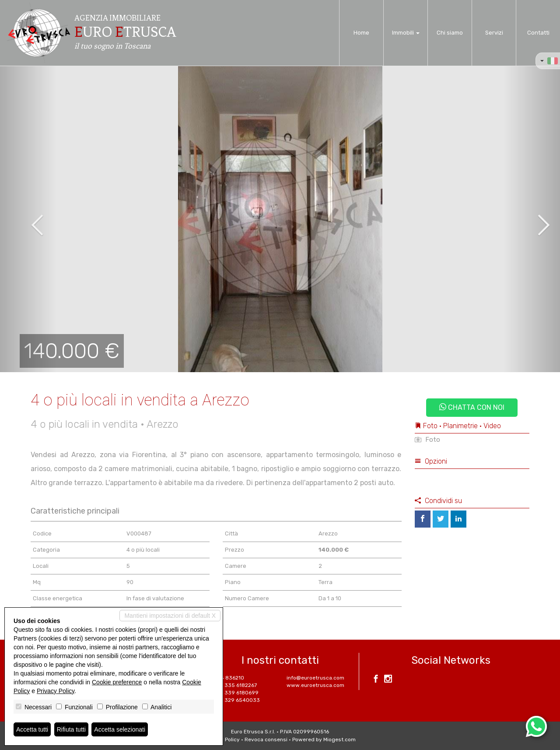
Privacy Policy (56, 691)
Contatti (538, 33)
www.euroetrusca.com (315, 685)
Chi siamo (450, 33)
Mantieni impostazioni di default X (170, 616)
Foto (427, 440)
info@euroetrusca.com (315, 678)
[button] (28, 219)
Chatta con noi (472, 407)
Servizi (494, 33)
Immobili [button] (406, 33)
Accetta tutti (32, 729)
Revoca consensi (266, 739)
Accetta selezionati (120, 729)
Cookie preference (117, 682)
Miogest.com (339, 739)
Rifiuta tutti (71, 729)
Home (361, 33)
